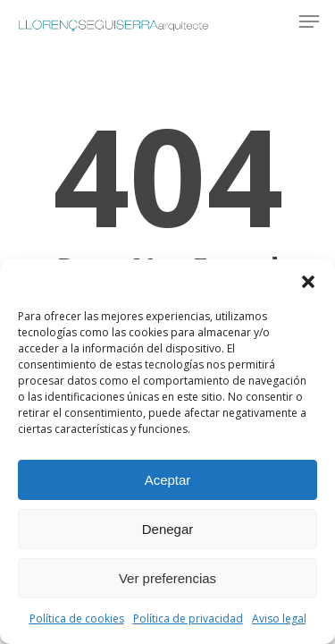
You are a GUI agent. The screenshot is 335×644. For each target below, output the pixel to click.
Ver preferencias (167, 578)
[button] (308, 282)
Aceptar (168, 480)
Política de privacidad (188, 619)
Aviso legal (279, 619)
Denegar (168, 529)
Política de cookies (77, 619)
